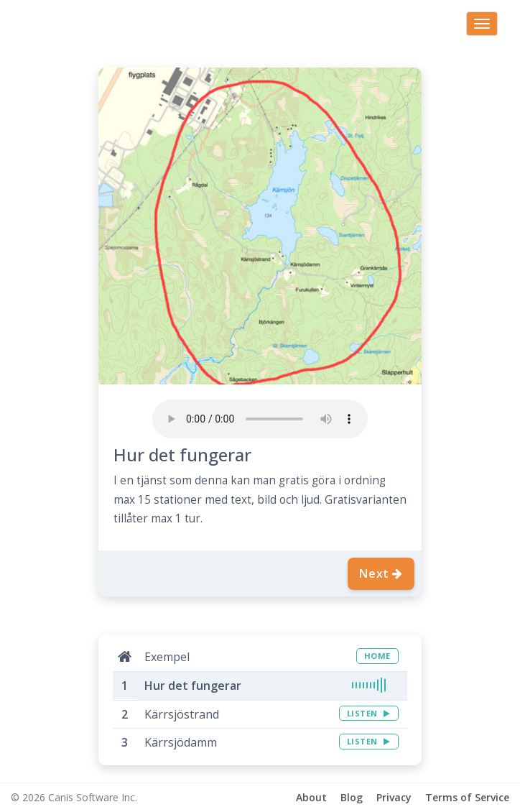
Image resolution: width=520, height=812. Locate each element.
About (311, 797)
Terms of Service (467, 797)
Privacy (394, 797)
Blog (352, 797)
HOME (377, 656)
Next (381, 573)
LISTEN (369, 713)
